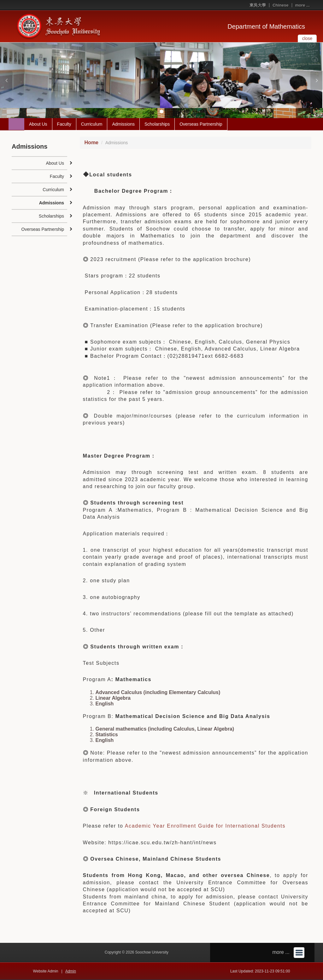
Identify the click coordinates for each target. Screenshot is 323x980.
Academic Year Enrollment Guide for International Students (205, 826)
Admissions (123, 124)
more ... (302, 5)
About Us (38, 124)
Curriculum (92, 124)
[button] (6, 80)
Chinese (281, 5)
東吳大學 (258, 5)
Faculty (64, 124)
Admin (71, 971)
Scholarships (157, 124)
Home (91, 142)
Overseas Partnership (201, 124)
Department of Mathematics (266, 26)
